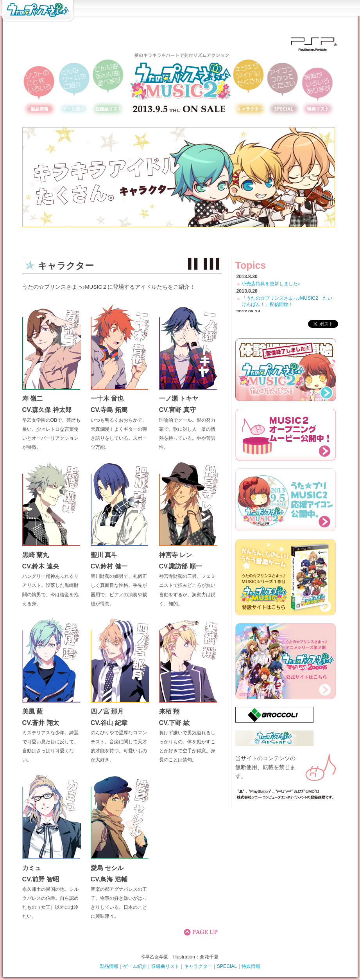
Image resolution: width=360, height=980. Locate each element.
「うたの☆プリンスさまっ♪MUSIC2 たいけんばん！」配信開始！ (287, 301)
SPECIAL (227, 966)
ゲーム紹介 (135, 966)
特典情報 (251, 966)
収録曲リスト (165, 966)
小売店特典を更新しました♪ (271, 284)
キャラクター (198, 966)
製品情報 (109, 966)
